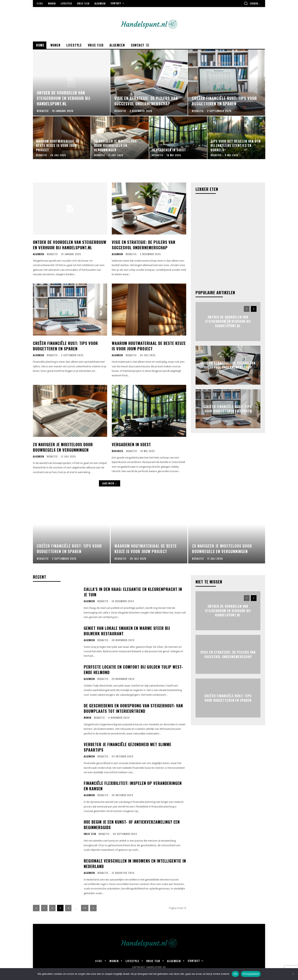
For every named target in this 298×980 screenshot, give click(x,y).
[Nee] (293, 974)
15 (85, 908)
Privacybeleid (251, 974)
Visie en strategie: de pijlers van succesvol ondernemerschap (144, 245)
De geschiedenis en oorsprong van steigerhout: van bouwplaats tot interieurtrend (133, 708)
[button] (252, 3)
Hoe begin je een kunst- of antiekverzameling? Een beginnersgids (132, 825)
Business (118, 451)
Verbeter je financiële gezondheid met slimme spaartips (128, 747)
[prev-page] (247, 309)
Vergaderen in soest (131, 444)
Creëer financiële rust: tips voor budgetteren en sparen (65, 346)
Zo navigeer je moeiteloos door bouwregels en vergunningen (63, 447)
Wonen (88, 718)
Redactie (52, 254)
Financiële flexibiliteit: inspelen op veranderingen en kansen (133, 786)
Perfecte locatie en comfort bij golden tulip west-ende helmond (133, 670)
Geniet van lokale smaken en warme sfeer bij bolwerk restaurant (127, 631)
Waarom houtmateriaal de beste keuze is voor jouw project (149, 346)
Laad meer (110, 483)
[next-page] (254, 309)
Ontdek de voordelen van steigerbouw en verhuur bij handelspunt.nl (70, 245)
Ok (235, 974)
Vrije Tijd (90, 834)
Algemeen (38, 254)
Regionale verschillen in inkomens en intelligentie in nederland (135, 864)
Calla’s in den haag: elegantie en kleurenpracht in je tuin (133, 592)
